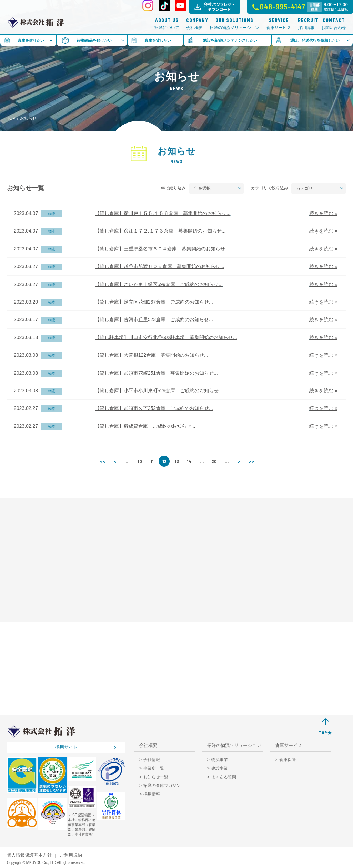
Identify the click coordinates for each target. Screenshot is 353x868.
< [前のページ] (115, 461)
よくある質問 (224, 777)
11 (152, 461)
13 (177, 461)
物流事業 (220, 760)
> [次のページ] (239, 461)
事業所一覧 (154, 768)
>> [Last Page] (252, 461)
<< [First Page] (103, 461)
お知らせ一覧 (156, 777)
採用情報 (306, 24)
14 (189, 461)
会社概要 (194, 24)
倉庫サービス (279, 24)
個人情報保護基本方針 (29, 855)
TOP (11, 118)
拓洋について (167, 24)
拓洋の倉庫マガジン (162, 786)
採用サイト (66, 747)
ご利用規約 (71, 855)
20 (214, 461)
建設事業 (220, 768)
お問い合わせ (334, 24)
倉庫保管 (288, 760)
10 (140, 461)
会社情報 (152, 760)
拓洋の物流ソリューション (234, 24)
